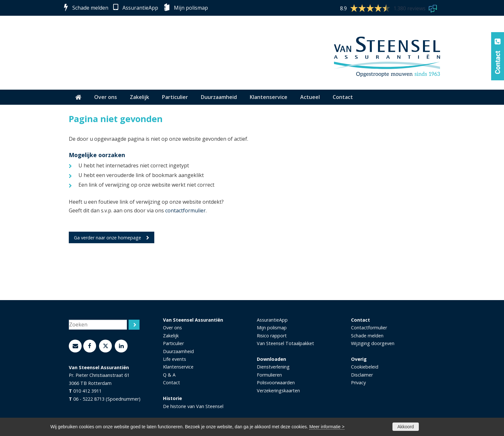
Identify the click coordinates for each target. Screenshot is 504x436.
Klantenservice (178, 367)
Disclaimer (362, 375)
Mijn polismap (191, 8)
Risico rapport (272, 336)
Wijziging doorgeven (373, 343)
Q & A (169, 375)
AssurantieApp (140, 8)
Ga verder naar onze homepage (108, 238)
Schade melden (90, 8)
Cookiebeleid (365, 367)
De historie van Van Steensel (193, 406)
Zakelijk (171, 336)
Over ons (172, 328)
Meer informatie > (327, 427)
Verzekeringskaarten (278, 391)
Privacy (358, 383)
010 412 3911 (87, 391)
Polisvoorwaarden (276, 383)
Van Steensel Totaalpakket (285, 343)
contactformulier (185, 210)
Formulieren (269, 375)
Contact (171, 383)
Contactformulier (369, 328)
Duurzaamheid (178, 351)
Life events (175, 359)
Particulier (173, 343)
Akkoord (405, 427)
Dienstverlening (273, 367)
